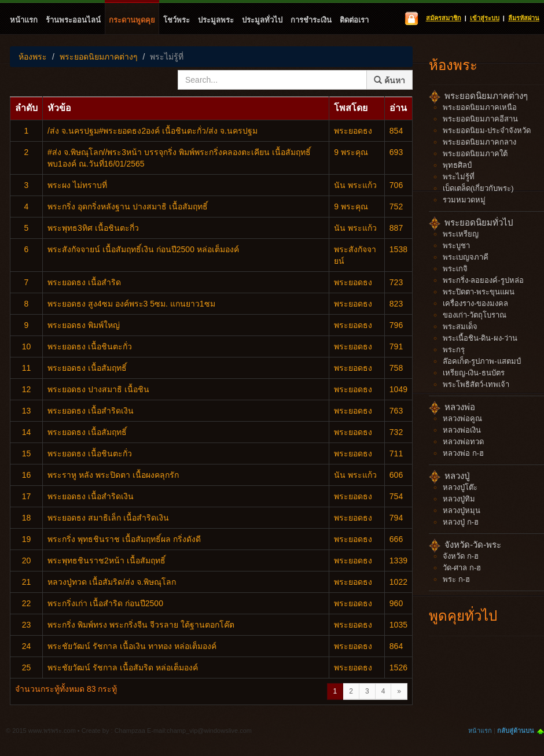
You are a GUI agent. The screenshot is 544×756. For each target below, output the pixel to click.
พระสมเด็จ (460, 327)
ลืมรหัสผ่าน (524, 18)
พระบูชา (456, 246)
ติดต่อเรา (354, 20)
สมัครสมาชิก (444, 18)
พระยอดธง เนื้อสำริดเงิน (91, 411)
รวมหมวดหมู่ (464, 200)
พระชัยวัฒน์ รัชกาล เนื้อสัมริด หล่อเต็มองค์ (123, 668)
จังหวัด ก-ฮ (461, 556)
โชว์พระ (177, 20)
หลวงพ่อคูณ (462, 418)
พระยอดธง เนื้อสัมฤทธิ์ (87, 368)
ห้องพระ (33, 57)
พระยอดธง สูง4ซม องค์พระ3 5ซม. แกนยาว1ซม (131, 304)
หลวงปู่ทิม (459, 499)
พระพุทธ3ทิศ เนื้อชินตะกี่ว (93, 228)
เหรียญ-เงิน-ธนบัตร (474, 373)
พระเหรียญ (461, 234)
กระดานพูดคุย (132, 20)
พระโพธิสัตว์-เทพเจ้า (476, 384)
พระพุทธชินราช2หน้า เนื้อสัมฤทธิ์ (106, 560)
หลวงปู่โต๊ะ (460, 487)
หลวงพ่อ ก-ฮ (463, 453)
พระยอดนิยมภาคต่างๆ (99, 57)
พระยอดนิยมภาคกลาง (479, 142)
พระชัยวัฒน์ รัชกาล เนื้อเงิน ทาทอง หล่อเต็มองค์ (132, 646)
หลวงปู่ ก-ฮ (461, 522)
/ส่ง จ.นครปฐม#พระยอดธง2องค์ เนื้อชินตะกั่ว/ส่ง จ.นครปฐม (152, 131)
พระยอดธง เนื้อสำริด (84, 282)
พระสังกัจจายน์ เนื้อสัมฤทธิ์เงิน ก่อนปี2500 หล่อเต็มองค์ (143, 249)
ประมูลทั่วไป (262, 20)
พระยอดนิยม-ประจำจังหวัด (487, 130)
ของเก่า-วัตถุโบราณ (475, 315)
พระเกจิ (455, 269)
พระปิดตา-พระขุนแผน (479, 292)
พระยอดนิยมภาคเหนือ (480, 107)
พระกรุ (454, 350)
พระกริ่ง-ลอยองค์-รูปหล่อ (483, 280)
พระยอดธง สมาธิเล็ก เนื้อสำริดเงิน (108, 518)
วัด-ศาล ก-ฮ (462, 568)
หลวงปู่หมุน (462, 510)
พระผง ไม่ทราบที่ (77, 185)
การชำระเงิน (311, 20)
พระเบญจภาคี (466, 257)
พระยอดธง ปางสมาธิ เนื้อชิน (98, 389)
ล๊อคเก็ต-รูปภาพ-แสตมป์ (482, 361)
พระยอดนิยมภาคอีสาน (480, 119)
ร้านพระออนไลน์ (73, 20)
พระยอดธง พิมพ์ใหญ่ (84, 325)
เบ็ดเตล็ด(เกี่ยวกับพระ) (478, 188)
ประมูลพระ (216, 20)
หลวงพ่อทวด (463, 442)
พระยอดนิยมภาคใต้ (475, 154)
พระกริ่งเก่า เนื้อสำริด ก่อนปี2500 (105, 603)
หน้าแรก (24, 20)
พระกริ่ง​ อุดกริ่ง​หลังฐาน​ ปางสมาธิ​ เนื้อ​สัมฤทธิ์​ (128, 206)
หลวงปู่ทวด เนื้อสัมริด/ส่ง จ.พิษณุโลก (112, 582)
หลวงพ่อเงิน (462, 430)
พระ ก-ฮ (456, 579)
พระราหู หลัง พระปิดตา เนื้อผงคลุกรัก (113, 475)
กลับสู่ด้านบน (516, 731)
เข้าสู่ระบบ (485, 18)
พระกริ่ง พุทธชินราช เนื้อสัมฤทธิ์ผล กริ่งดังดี (124, 539)
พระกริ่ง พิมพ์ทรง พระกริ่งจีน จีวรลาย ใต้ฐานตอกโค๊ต (141, 625)
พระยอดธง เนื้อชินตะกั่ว (90, 346)
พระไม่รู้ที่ (167, 57)
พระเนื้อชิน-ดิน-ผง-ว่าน (480, 338)
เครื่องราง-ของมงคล (475, 303)
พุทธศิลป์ (457, 165)
